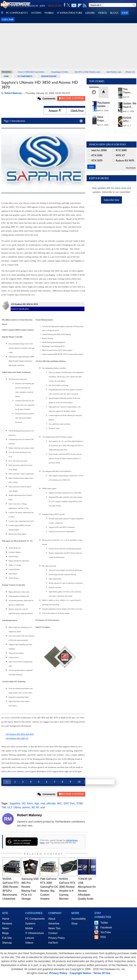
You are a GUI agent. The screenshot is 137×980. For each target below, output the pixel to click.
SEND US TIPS (55, 6)
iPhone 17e (130, 72)
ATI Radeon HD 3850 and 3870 (20, 734)
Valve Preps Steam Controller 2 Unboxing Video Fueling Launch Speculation (104, 119)
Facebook (106, 927)
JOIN (42, 6)
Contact (53, 933)
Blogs (5, 933)
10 (79, 782)
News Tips (54, 928)
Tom (72, 803)
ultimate (51, 803)
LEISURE (90, 13)
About (52, 919)
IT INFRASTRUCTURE (70, 13)
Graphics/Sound (49, 76)
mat (43, 803)
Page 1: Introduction (44, 121)
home (6, 76)
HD (24, 803)
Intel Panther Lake (114, 72)
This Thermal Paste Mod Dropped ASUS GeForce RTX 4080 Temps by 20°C (128, 91)
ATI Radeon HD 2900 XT (17, 738)
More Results (131, 168)
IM (33, 807)
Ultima (17, 807)
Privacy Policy (57, 938)
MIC (60, 803)
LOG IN (34, 6)
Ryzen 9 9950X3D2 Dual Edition (31, 72)
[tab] (94, 92)
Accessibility (79, 919)
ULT (10, 807)
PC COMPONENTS (17, 13)
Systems (30, 924)
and (43, 807)
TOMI (79, 803)
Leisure (30, 938)
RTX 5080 (119, 150)
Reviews (7, 924)
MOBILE (49, 13)
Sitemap (7, 943)
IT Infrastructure (35, 933)
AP (37, 807)
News (5, 928)
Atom (30, 803)
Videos (29, 943)
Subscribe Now (111, 200)
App (37, 803)
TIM (4, 807)
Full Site (7, 938)
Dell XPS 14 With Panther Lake (87, 72)
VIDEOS (102, 13)
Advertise (54, 924)
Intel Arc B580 (97, 150)
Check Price (77, 111)
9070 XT (119, 155)
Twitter (104, 923)
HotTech (53, 943)
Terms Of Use (102, 973)
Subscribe (8, 19)
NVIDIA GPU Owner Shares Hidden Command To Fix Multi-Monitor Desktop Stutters (129, 120)
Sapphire (15, 803)
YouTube (106, 932)
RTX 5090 (95, 155)
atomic (26, 807)
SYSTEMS (36, 13)
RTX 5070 (95, 161)
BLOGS (114, 13)
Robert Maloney (29, 815)
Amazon (53, 111)
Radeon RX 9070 (123, 161)
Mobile (29, 928)
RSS (103, 937)
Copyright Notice (80, 973)
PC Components (25, 76)
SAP (66, 803)
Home (6, 919)
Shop (125, 13)
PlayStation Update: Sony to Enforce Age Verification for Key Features (104, 105)
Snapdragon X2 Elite (60, 72)
